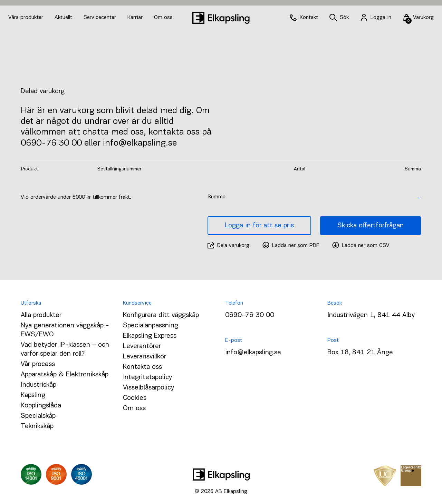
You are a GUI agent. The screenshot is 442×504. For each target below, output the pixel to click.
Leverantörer (142, 346)
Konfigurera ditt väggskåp (161, 315)
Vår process (38, 364)
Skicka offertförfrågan (371, 226)
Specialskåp (38, 416)
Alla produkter (41, 315)
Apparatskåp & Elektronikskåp (65, 375)
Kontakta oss (142, 367)
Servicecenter (101, 18)
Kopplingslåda (41, 406)
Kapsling (33, 395)
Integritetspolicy (147, 377)
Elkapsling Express (150, 336)
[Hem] (221, 18)
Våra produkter (26, 18)
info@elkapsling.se (253, 353)
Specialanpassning (151, 326)
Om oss (163, 18)
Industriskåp (39, 385)
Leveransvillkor (145, 357)
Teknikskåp (37, 426)
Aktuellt (64, 18)
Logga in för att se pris (259, 226)
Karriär (136, 18)
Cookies (135, 398)
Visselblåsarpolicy (148, 388)
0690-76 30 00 (250, 315)
